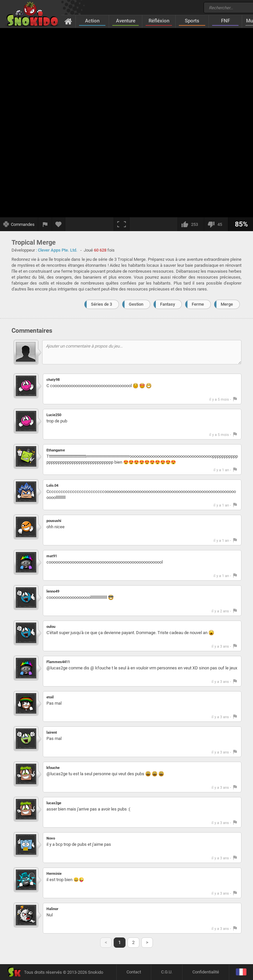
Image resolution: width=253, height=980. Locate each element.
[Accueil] (68, 21)
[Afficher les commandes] (19, 224)
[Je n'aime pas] (216, 224)
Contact (134, 972)
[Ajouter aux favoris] (59, 224)
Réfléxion (159, 21)
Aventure (126, 21)
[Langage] (241, 972)
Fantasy (168, 304)
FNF (225, 21)
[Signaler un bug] (45, 224)
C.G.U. (167, 972)
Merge (227, 304)
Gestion (136, 304)
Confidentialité (206, 972)
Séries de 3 (101, 304)
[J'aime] (191, 224)
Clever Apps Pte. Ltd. (58, 250)
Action (92, 21)
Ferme (198, 304)
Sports (192, 21)
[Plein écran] (122, 224)
